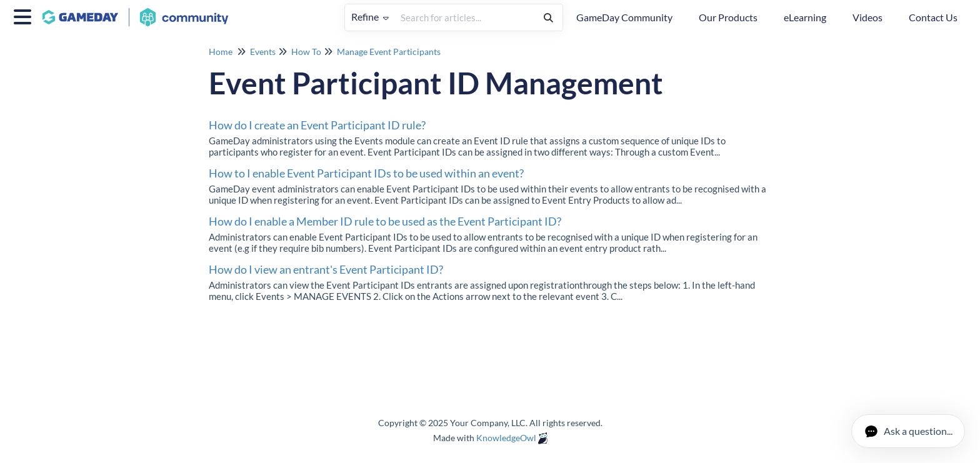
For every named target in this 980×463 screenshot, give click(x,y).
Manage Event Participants (389, 52)
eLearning (805, 17)
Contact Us (933, 17)
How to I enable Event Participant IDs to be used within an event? (366, 173)
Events (263, 52)
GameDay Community (624, 17)
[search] (465, 17)
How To (306, 52)
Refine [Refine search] (370, 17)
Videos (867, 17)
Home (221, 52)
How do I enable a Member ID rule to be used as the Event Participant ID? (385, 221)
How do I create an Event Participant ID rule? (317, 125)
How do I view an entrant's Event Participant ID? (326, 269)
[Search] (548, 17)
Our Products (728, 17)
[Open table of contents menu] (25, 15)
